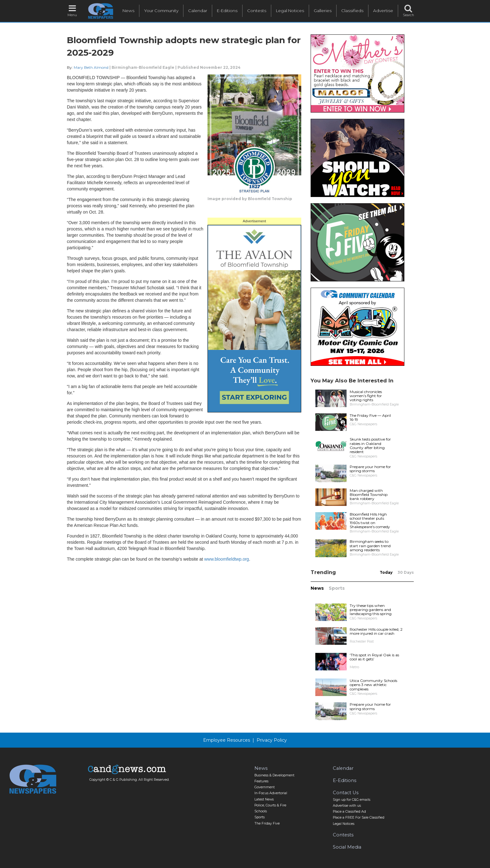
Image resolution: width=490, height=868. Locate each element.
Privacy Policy (272, 740)
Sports (337, 588)
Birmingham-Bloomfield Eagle (143, 67)
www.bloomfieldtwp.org (226, 559)
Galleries (323, 11)
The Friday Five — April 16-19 (370, 417)
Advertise (383, 11)
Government (265, 787)
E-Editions (227, 11)
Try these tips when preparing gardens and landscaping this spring (371, 610)
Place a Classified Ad (349, 812)
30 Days (406, 572)
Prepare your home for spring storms (370, 469)
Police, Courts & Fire (270, 805)
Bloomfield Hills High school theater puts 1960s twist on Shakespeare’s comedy (370, 520)
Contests (257, 11)
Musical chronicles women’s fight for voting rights (366, 396)
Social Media (347, 847)
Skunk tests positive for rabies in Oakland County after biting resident (370, 445)
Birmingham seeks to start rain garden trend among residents (370, 545)
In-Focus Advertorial (271, 793)
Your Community (161, 11)
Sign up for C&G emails (352, 800)
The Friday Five (267, 823)
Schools (261, 811)
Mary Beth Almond (91, 67)
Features (261, 781)
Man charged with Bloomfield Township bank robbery (369, 495)
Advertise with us (347, 806)
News (128, 11)
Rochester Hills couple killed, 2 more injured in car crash (376, 631)
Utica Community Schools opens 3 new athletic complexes (373, 685)
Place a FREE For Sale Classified (359, 818)
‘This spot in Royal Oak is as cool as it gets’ (374, 657)
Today (386, 572)
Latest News (264, 799)
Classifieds (352, 11)
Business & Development (274, 775)
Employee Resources (227, 740)
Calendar (198, 11)
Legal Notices (290, 11)
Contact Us (346, 793)
